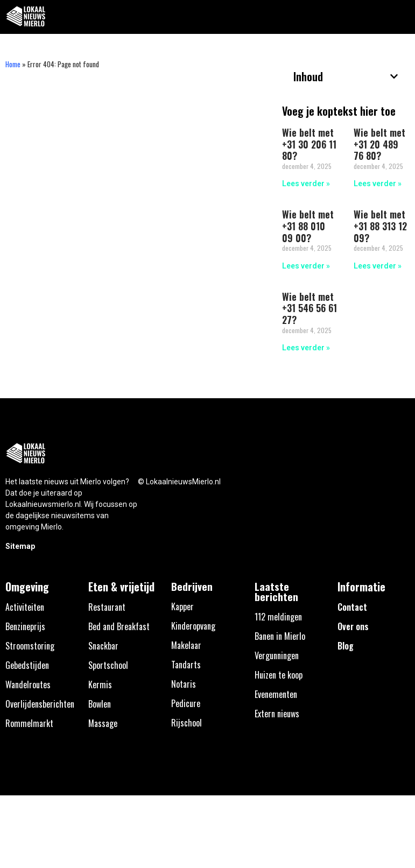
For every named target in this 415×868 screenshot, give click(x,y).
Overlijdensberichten (40, 704)
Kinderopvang (193, 626)
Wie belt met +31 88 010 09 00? (308, 226)
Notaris (184, 684)
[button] (401, 17)
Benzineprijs (25, 626)
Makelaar (186, 645)
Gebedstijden (27, 665)
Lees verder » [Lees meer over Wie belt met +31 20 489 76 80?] (378, 184)
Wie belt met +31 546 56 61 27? (310, 308)
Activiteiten (25, 607)
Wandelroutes (28, 684)
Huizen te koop (279, 675)
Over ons (353, 626)
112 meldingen (278, 617)
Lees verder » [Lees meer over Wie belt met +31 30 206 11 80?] (306, 184)
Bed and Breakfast (119, 626)
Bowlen (100, 704)
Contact (352, 607)
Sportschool (108, 665)
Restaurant (107, 607)
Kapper (182, 606)
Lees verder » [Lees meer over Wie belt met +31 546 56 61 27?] (306, 348)
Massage (103, 723)
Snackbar (103, 646)
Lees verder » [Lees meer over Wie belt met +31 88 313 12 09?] (378, 266)
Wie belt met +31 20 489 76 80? (379, 144)
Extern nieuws (277, 714)
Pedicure (186, 703)
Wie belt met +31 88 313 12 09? (380, 226)
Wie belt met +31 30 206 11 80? (309, 144)
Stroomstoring (30, 646)
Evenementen (276, 694)
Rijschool (187, 723)
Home (13, 64)
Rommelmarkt (29, 723)
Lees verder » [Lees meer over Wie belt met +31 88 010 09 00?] (306, 266)
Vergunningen (277, 655)
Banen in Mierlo (280, 636)
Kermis (100, 684)
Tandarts (186, 665)
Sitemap (20, 546)
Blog (346, 646)
